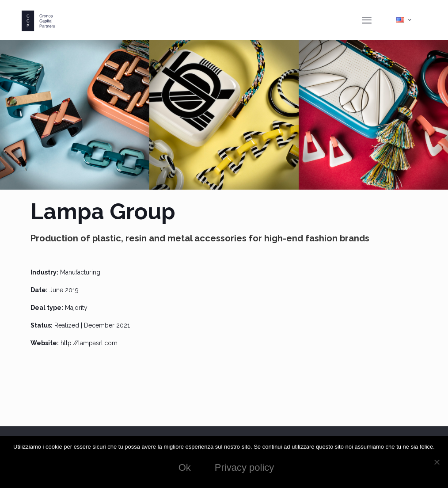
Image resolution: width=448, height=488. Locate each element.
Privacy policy (244, 467)
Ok (185, 467)
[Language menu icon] (404, 20)
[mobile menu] (367, 20)
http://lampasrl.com (89, 343)
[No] (437, 462)
